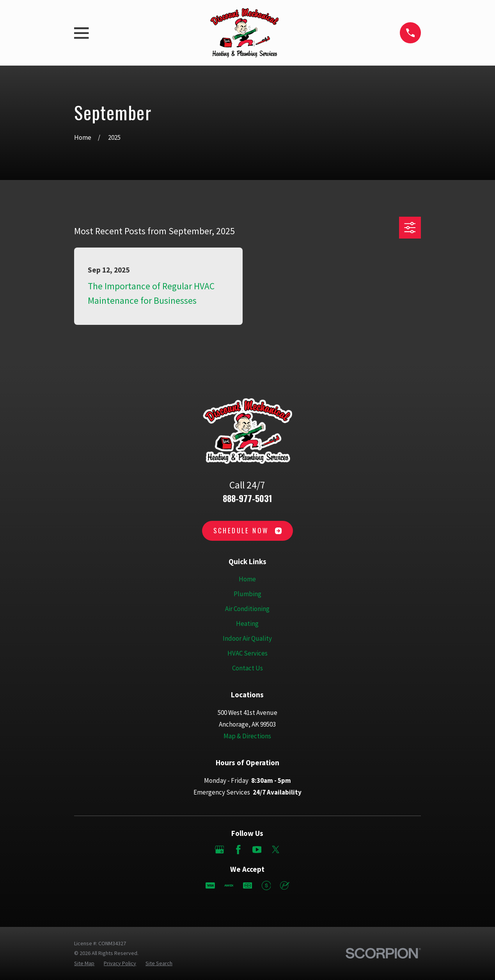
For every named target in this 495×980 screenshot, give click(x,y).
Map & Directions (247, 736)
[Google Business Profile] (220, 850)
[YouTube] (257, 850)
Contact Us (247, 668)
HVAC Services (247, 653)
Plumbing (247, 594)
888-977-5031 (247, 498)
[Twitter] (276, 850)
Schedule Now (248, 530)
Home (247, 579)
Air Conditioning (247, 609)
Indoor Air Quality (247, 638)
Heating (247, 624)
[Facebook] (238, 850)
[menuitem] (84, 963)
